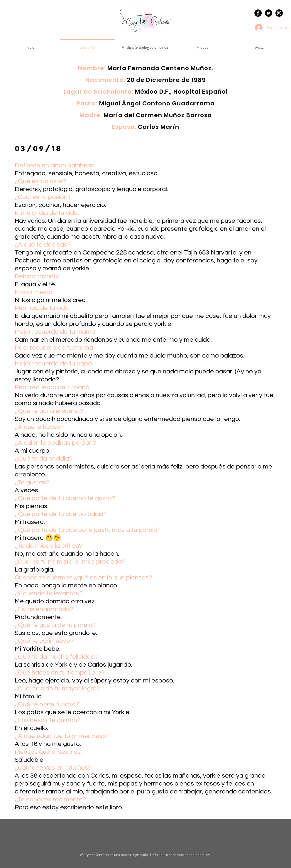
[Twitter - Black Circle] (269, 13)
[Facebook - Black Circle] (258, 13)
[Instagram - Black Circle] (279, 13)
